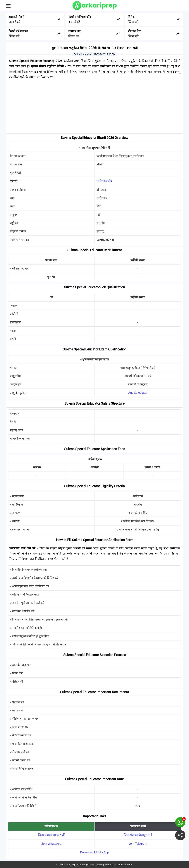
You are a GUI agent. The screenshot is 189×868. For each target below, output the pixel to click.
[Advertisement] (94, 108)
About (83, 864)
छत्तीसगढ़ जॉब (104, 181)
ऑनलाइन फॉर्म (138, 826)
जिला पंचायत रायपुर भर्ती (51, 835)
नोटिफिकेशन (51, 826)
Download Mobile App (94, 852)
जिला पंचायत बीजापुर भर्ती (138, 835)
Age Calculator (138, 393)
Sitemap (129, 864)
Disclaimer (118, 864)
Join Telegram (138, 844)
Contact (91, 864)
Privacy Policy (104, 864)
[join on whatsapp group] (180, 822)
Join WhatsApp (51, 844)
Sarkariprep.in (71, 864)
